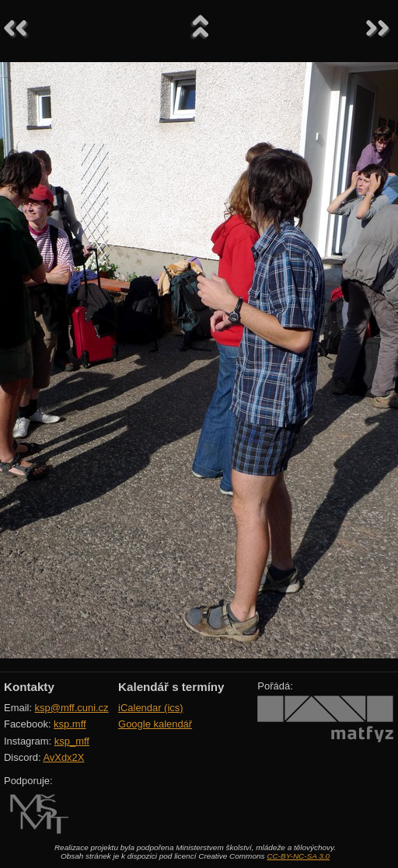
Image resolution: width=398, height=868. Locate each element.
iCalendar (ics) (151, 708)
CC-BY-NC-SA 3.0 (298, 856)
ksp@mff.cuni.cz (72, 708)
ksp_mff (72, 741)
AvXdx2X (63, 757)
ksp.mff (70, 724)
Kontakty (29, 687)
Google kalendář (155, 724)
